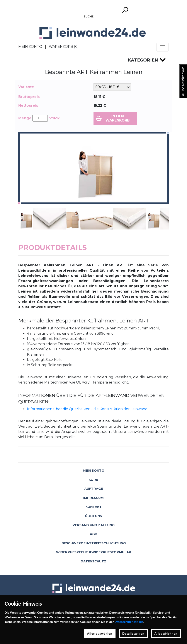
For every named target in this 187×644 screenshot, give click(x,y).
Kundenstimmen (183, 81)
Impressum (93, 498)
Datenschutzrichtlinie (129, 622)
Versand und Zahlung (94, 525)
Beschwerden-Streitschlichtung (94, 543)
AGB (93, 534)
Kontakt (94, 507)
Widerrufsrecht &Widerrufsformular (94, 552)
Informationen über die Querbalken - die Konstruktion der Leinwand (87, 409)
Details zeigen (133, 633)
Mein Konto (30, 47)
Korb (93, 480)
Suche (89, 16)
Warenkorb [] (64, 47)
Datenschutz (93, 561)
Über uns (93, 516)
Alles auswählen (100, 633)
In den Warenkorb (118, 118)
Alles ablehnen (166, 633)
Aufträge (94, 489)
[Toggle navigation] (163, 47)
